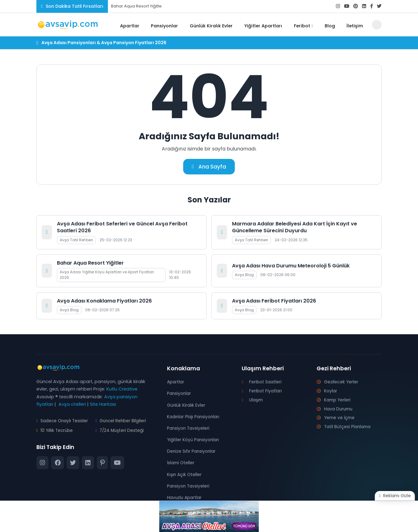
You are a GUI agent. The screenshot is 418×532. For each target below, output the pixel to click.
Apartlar (136, 25)
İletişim (355, 25)
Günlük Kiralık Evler (216, 25)
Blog (332, 25)
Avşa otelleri (72, 405)
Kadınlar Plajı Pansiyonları (195, 417)
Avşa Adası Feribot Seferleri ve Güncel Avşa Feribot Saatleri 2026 (122, 227)
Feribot (305, 25)
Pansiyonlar (170, 25)
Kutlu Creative (122, 389)
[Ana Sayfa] (115, 25)
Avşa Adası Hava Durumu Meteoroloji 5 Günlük (291, 266)
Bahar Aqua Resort (130, 6)
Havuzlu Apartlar (185, 498)
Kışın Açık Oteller (185, 475)
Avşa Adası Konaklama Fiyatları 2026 (104, 301)
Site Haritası (103, 405)
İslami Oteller (182, 463)
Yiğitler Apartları (268, 25)
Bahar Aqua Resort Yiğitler (90, 263)
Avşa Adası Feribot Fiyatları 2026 (274, 301)
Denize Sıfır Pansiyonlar (192, 451)
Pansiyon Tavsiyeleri (189, 428)
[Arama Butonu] (377, 25)
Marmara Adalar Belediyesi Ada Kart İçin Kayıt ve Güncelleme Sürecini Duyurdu (295, 227)
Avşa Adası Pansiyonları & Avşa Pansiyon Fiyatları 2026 (104, 43)
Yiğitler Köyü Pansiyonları (195, 440)
